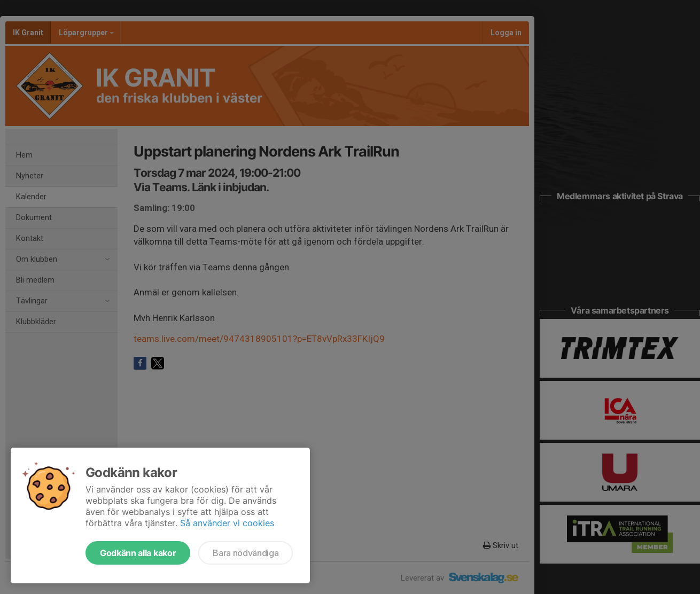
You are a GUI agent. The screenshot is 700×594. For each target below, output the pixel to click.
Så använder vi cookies (227, 523)
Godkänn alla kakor (138, 553)
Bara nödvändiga (246, 553)
